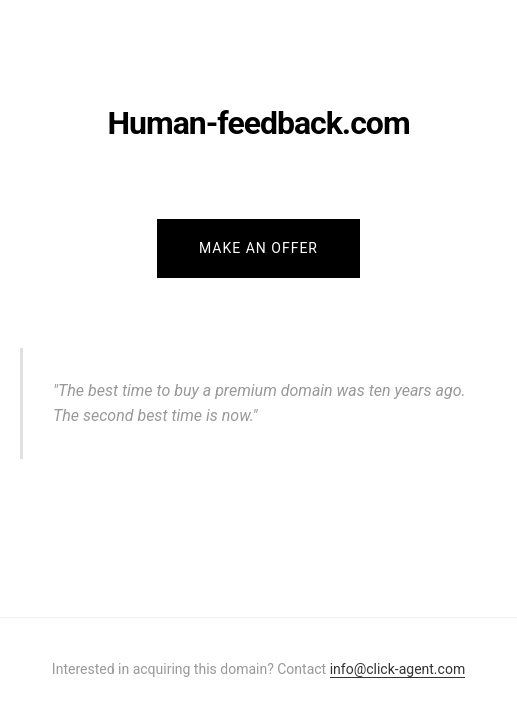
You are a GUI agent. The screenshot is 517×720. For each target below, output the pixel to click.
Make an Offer (258, 248)
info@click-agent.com (397, 669)
